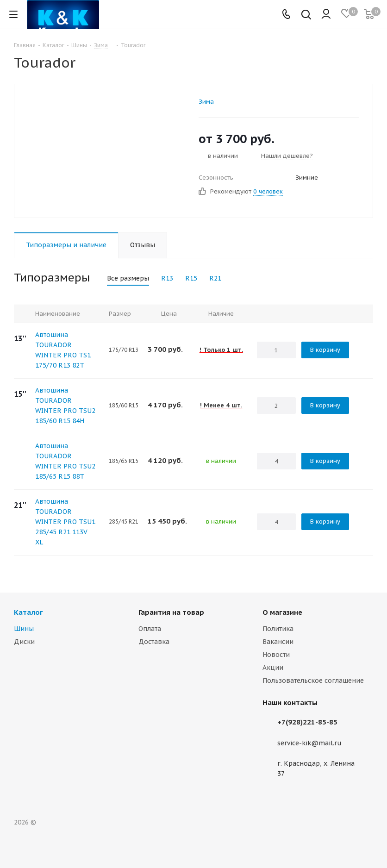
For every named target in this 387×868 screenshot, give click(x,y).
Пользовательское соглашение (313, 681)
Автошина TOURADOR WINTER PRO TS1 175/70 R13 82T (63, 350)
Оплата (150, 629)
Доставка (154, 642)
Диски (24, 642)
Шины (24, 629)
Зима (206, 102)
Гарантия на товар (171, 612)
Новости (276, 655)
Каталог (28, 612)
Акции (273, 668)
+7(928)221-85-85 (307, 722)
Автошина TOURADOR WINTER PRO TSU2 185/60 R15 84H (65, 406)
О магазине (282, 612)
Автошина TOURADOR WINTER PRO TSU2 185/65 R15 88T (65, 461)
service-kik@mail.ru (309, 743)
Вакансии (278, 642)
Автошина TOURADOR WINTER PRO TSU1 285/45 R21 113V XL (65, 522)
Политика (278, 629)
